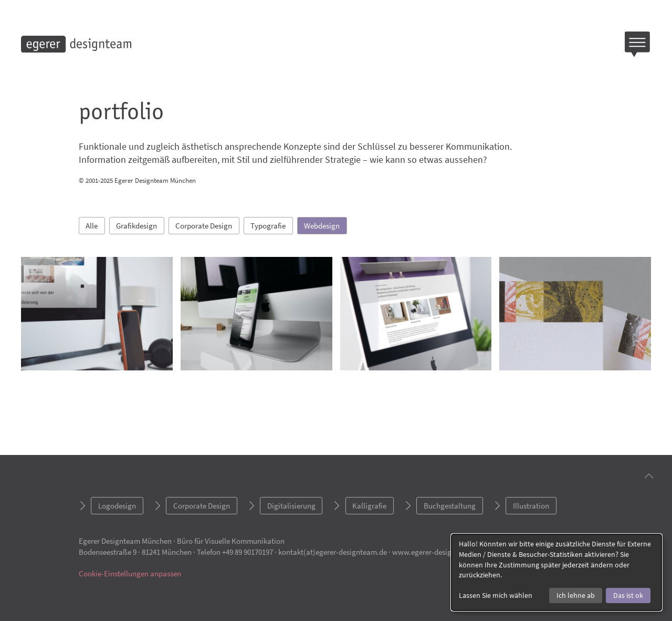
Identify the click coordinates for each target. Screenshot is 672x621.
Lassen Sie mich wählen (496, 595)
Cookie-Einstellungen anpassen (130, 573)
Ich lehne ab (576, 595)
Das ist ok (628, 595)
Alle (92, 226)
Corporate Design (204, 226)
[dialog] (556, 572)
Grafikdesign (136, 226)
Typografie (268, 226)
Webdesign (322, 226)
